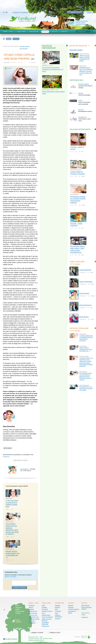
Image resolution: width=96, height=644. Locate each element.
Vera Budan (9, 498)
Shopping (58, 619)
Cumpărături (32, 623)
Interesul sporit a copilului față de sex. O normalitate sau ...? (86, 349)
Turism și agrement (47, 617)
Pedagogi (71, 607)
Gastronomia (45, 626)
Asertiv (80, 100)
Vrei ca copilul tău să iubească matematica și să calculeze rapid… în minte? (53, 69)
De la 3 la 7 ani (33, 615)
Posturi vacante (20, 611)
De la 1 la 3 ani (33, 613)
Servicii (64, 32)
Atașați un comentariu (19, 587)
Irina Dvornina (24, 49)
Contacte (18, 613)
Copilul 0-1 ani (33, 611)
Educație (57, 607)
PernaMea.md (82, 117)
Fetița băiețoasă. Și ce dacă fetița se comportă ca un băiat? (86, 388)
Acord (17, 605)
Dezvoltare (32, 621)
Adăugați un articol (76, 12)
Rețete (55, 32)
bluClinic (81, 93)
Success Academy (84, 84)
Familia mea (21, 32)
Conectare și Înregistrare (20, 12)
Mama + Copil (8, 32)
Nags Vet (81, 110)
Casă (43, 605)
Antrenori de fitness (74, 609)
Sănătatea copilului (34, 619)
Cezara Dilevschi (85, 270)
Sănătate (44, 607)
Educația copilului (25, 46)
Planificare (32, 605)
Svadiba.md (85, 617)
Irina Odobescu (74, 194)
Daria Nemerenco (85, 305)
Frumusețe (45, 609)
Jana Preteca (83, 334)
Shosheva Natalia (84, 356)
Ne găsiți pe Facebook (11, 639)
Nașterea (31, 609)
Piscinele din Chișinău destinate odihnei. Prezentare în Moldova (82, 23)
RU (4, 12)
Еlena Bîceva (83, 66)
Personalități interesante (45, 623)
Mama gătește (85, 605)
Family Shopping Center (48, 90)
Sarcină (31, 607)
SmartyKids (45, 65)
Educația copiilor (76, 50)
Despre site (19, 607)
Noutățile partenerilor (49, 47)
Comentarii (33, 62)
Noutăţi (17, 609)
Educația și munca (47, 611)
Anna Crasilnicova (84, 54)
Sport (43, 613)
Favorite (89, 12)
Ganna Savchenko (86, 282)
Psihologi (77, 264)
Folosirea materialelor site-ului (36, 640)
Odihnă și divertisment (58, 616)
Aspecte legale (46, 615)
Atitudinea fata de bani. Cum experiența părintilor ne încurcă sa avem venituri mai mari (86, 71)
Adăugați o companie (37, 632)
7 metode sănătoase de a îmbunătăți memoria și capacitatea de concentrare (86, 338)
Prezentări (34, 32)
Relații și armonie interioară (47, 620)
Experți (45, 32)
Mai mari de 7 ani (34, 617)
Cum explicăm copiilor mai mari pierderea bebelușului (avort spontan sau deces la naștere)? (86, 376)
